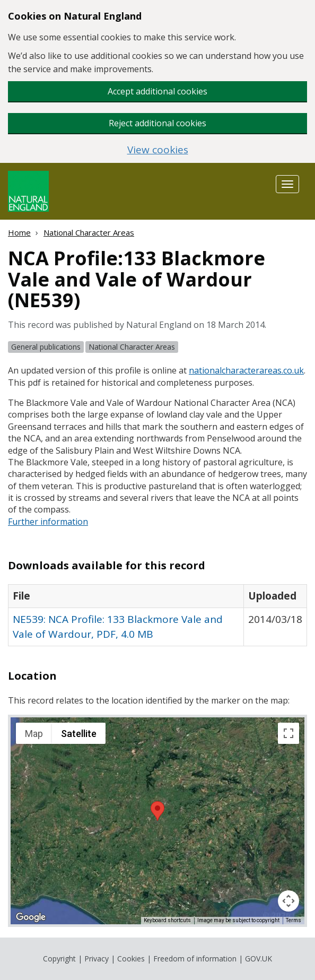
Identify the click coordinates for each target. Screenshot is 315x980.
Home (19, 232)
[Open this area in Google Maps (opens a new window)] (31, 917)
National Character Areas (89, 232)
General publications (46, 347)
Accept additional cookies (157, 91)
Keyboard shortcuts (167, 920)
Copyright (59, 959)
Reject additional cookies (157, 123)
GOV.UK (259, 959)
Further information (48, 522)
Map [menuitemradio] (34, 734)
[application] (157, 821)
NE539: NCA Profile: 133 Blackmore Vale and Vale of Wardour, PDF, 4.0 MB (118, 626)
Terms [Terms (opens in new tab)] (294, 920)
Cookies (131, 959)
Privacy (97, 959)
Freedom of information (195, 959)
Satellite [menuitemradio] (79, 734)
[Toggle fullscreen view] (288, 733)
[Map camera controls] (288, 901)
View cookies (158, 150)
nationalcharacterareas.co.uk (246, 370)
